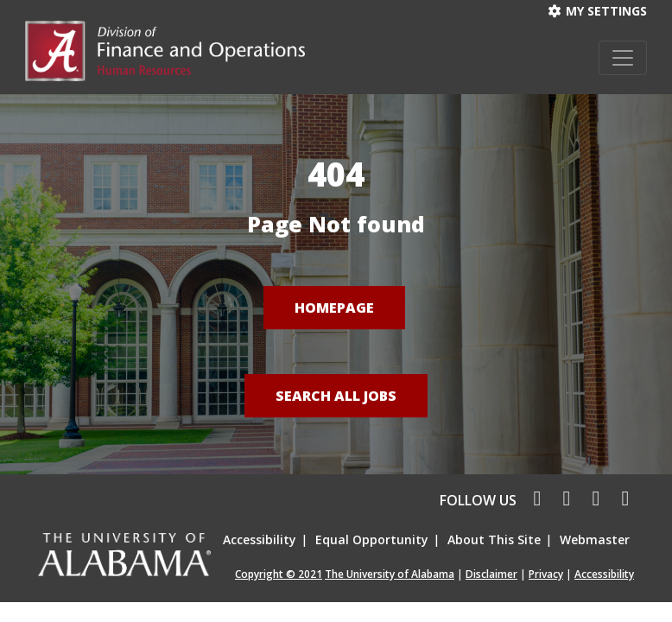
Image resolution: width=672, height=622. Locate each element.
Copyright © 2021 (279, 574)
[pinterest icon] (621, 500)
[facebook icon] (533, 500)
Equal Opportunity (372, 539)
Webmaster (595, 539)
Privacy (546, 574)
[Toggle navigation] (623, 58)
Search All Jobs (336, 396)
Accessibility (260, 539)
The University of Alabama (390, 574)
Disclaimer (491, 574)
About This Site (494, 539)
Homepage (334, 308)
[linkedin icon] (593, 500)
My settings (598, 11)
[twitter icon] (564, 500)
